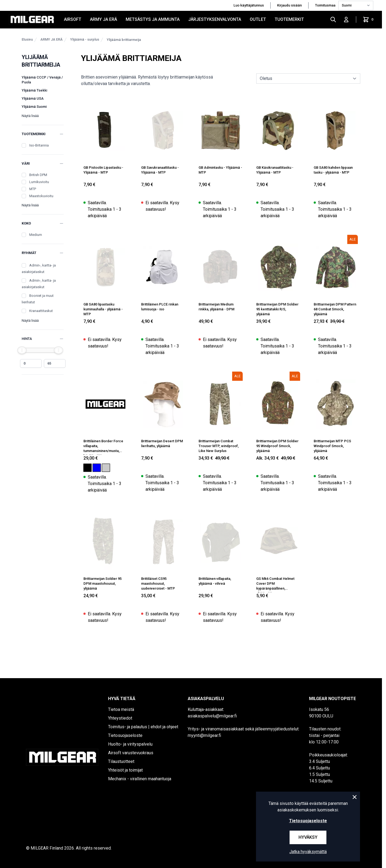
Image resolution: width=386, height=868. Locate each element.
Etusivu (27, 39)
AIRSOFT (73, 19)
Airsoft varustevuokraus (131, 753)
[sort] (308, 79)
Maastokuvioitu (41, 196)
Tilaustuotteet (121, 761)
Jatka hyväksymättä (308, 852)
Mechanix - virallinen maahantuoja (140, 779)
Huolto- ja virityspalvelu (130, 744)
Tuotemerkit (289, 19)
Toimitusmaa (326, 5)
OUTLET (258, 19)
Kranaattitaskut (41, 311)
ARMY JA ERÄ (103, 19)
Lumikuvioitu (39, 182)
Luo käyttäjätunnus (249, 5)
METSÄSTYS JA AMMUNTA (153, 19)
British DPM (38, 175)
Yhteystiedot (120, 718)
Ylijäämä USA (33, 98)
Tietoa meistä (121, 709)
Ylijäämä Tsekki (34, 90)
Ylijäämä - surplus (85, 39)
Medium (36, 235)
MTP (33, 189)
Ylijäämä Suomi (34, 107)
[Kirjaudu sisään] (346, 19)
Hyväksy (308, 837)
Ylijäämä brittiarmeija (124, 40)
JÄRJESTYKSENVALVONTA (215, 19)
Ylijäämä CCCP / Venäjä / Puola (42, 80)
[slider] (22, 350)
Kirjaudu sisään (289, 5)
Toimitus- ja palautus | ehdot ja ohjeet (143, 727)
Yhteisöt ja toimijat (125, 770)
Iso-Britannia (39, 145)
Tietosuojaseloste (125, 735)
